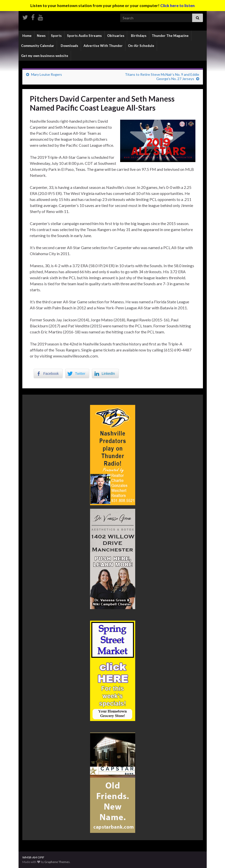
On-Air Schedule (141, 46)
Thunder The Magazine (170, 36)
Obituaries (116, 36)
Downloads (69, 46)
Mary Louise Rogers (47, 74)
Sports (56, 36)
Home (27, 36)
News (41, 36)
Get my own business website (45, 56)
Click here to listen (177, 5)
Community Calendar (38, 46)
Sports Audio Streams (84, 36)
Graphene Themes (57, 862)
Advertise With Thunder (103, 46)
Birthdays (138, 36)
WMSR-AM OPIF (33, 857)
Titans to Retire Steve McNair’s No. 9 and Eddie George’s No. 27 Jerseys (162, 77)
